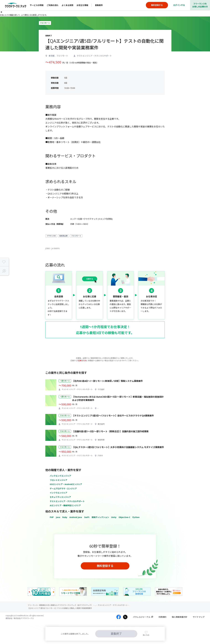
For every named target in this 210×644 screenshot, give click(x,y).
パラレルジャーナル (142, 617)
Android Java (76, 517)
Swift (87, 517)
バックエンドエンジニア (60, 476)
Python (136, 517)
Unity (114, 517)
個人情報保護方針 (180, 617)
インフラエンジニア (58, 493)
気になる (146, 635)
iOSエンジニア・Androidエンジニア (66, 484)
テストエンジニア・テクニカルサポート (67, 501)
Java (58, 517)
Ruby (65, 517)
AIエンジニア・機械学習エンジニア (65, 505)
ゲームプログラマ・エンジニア (63, 489)
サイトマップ (199, 617)
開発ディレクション (100, 517)
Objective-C (124, 517)
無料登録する (105, 566)
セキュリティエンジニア (60, 497)
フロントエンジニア (58, 480)
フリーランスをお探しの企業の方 (200, 5)
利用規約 (162, 617)
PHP (52, 517)
